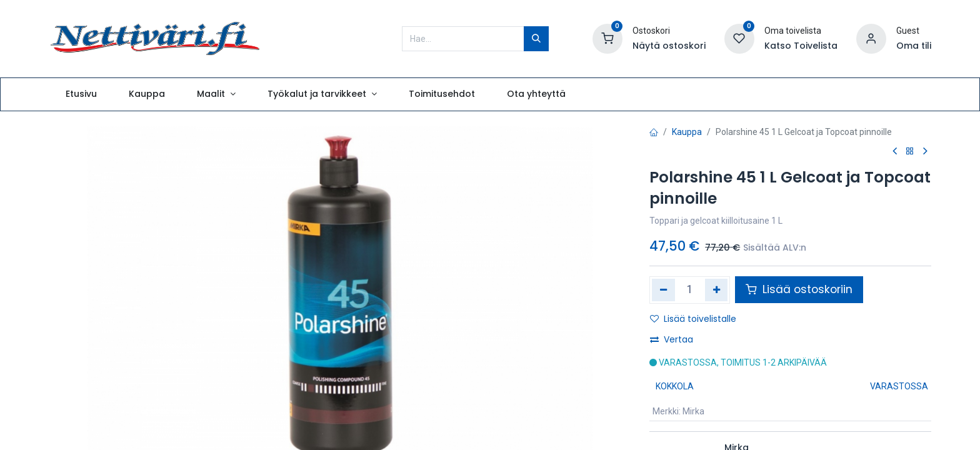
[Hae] (536, 39)
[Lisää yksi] (717, 290)
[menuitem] (81, 94)
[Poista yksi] (663, 290)
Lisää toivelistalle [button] (693, 319)
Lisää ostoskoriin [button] (799, 289)
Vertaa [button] (672, 339)
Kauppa (687, 132)
